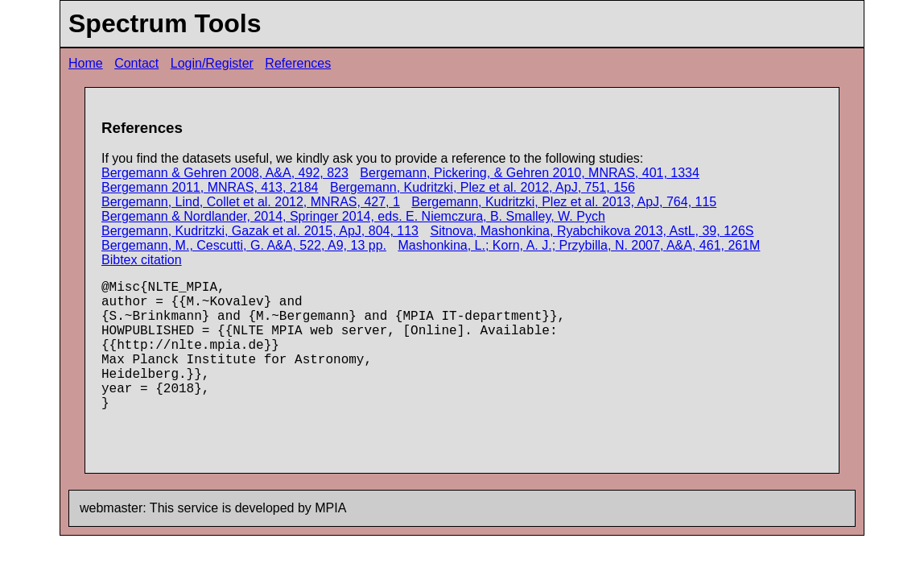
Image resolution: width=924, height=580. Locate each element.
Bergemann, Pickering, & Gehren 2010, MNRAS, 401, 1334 (530, 173)
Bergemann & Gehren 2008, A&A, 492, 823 (225, 173)
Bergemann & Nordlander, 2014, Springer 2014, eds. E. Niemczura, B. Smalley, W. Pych (353, 216)
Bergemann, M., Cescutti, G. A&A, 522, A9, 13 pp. (244, 245)
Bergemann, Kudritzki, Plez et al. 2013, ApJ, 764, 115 (564, 202)
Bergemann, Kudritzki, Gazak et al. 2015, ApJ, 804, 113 (260, 231)
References (298, 63)
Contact (136, 63)
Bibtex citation (142, 260)
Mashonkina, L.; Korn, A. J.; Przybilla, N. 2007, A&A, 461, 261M (579, 245)
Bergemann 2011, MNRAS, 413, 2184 (210, 187)
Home (86, 63)
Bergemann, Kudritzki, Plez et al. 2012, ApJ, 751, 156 (483, 187)
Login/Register (212, 63)
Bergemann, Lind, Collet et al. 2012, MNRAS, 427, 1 (251, 202)
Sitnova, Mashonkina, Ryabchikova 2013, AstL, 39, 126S (592, 231)
